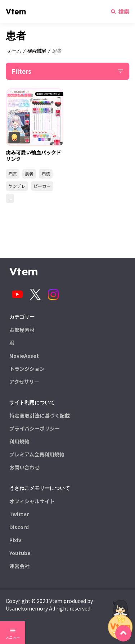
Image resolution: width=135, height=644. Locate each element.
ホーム (14, 51)
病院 (46, 174)
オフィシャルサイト (32, 501)
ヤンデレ (17, 186)
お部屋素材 (22, 330)
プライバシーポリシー (35, 428)
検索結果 (36, 51)
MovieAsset (24, 356)
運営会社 (19, 566)
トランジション (27, 369)
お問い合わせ (24, 467)
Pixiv (15, 540)
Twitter (19, 514)
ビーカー (42, 186)
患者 (29, 174)
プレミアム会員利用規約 (37, 454)
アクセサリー (24, 382)
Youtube (20, 553)
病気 (13, 174)
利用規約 (19, 441)
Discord (19, 527)
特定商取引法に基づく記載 (40, 415)
